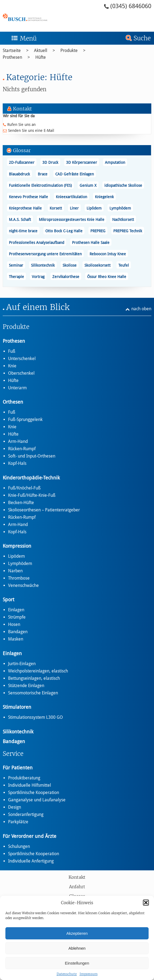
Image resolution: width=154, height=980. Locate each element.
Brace (43, 174)
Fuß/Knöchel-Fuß (24, 488)
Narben (15, 571)
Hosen (14, 624)
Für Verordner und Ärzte (30, 836)
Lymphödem (120, 208)
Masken (16, 639)
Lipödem (94, 208)
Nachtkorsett (123, 220)
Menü (28, 38)
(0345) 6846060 (131, 6)
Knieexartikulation (71, 197)
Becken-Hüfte (21, 503)
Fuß (12, 351)
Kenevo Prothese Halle (28, 197)
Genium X (88, 185)
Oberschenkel (21, 373)
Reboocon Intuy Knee (108, 254)
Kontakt (77, 877)
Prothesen (12, 57)
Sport (8, 600)
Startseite (12, 50)
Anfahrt (77, 887)
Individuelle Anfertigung (31, 861)
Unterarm (17, 388)
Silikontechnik (43, 265)
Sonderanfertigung (26, 814)
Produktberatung (24, 778)
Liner (74, 208)
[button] (146, 903)
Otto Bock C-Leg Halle (64, 231)
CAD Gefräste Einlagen (75, 174)
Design (15, 807)
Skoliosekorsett (97, 265)
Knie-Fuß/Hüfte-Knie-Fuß (32, 495)
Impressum (89, 974)
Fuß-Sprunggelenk (25, 419)
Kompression (17, 546)
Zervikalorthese (66, 277)
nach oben (141, 309)
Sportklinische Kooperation (34, 793)
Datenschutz (67, 974)
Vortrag (38, 277)
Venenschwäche (23, 585)
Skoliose (70, 265)
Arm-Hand (18, 441)
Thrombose (19, 578)
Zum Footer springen (15, 2)
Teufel (124, 265)
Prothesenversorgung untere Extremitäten (45, 254)
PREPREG (98, 231)
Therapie (16, 277)
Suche (142, 38)
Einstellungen (77, 963)
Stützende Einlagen (26, 686)
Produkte (69, 50)
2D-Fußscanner (22, 162)
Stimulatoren (17, 707)
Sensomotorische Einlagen (33, 693)
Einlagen (16, 610)
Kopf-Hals (17, 463)
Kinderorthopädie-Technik (31, 478)
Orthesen (13, 402)
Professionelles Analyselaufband (37, 243)
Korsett (56, 208)
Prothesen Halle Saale (91, 243)
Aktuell (41, 50)
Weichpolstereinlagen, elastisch (38, 671)
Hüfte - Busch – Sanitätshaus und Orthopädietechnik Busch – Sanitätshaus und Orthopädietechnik (40, 17)
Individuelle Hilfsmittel (30, 785)
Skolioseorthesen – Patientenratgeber (44, 510)
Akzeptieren (77, 933)
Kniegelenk (104, 197)
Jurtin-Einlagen (22, 664)
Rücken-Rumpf (22, 449)
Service (13, 754)
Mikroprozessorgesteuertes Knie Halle (72, 220)
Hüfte (41, 57)
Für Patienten (18, 768)
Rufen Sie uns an (21, 125)
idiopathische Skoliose (123, 185)
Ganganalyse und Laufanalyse (37, 800)
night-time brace (23, 231)
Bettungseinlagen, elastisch (34, 678)
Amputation (115, 162)
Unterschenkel (22, 359)
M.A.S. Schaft (20, 220)
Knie (12, 366)
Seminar (16, 265)
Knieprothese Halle (25, 208)
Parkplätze (18, 822)
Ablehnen (77, 948)
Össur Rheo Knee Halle (107, 277)
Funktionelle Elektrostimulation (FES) (40, 185)
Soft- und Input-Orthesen (32, 456)
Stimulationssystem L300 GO (35, 717)
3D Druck (50, 162)
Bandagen (18, 632)
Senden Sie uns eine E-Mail (31, 130)
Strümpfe (17, 617)
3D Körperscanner (82, 162)
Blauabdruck (19, 174)
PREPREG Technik (128, 231)
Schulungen (19, 846)
